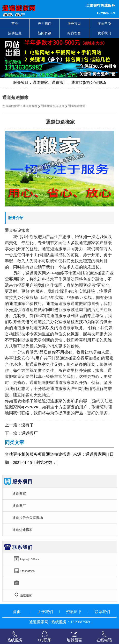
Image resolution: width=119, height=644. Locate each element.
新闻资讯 (45, 33)
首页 (15, 23)
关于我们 (45, 23)
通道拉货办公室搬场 (28, 518)
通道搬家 (19, 494)
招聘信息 (15, 33)
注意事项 (104, 23)
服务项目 (74, 23)
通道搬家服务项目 (53, 106)
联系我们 (104, 33)
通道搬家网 (30, 106)
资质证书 (74, 612)
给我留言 (74, 33)
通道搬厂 (30, 433)
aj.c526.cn (30, 407)
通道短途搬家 (22, 530)
